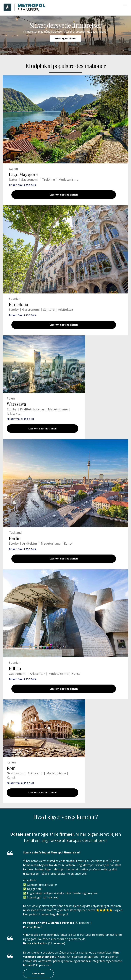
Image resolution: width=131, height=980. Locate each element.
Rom (11, 775)
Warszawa (16, 407)
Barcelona (18, 306)
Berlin (15, 542)
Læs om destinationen (64, 195)
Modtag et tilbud (66, 38)
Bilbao (15, 674)
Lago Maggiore (23, 174)
